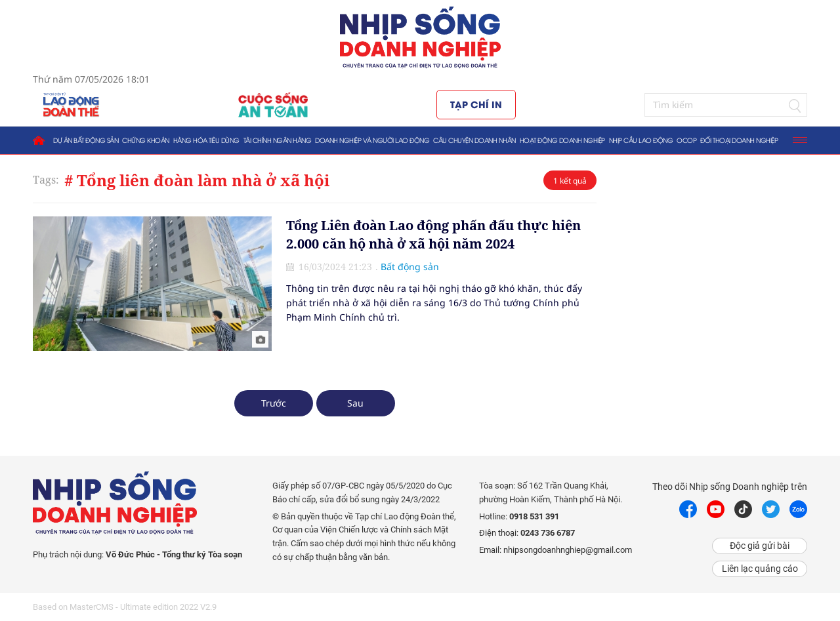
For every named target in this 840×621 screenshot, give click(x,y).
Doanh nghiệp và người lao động (372, 140)
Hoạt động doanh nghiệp (562, 140)
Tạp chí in (476, 104)
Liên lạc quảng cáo (760, 569)
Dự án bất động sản (86, 140)
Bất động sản (410, 267)
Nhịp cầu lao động (641, 140)
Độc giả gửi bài (760, 546)
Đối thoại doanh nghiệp (739, 140)
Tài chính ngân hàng (278, 140)
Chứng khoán (146, 140)
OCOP (686, 140)
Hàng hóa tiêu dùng (206, 140)
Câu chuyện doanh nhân (474, 140)
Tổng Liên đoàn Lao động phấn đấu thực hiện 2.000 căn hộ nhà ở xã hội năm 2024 (433, 234)
